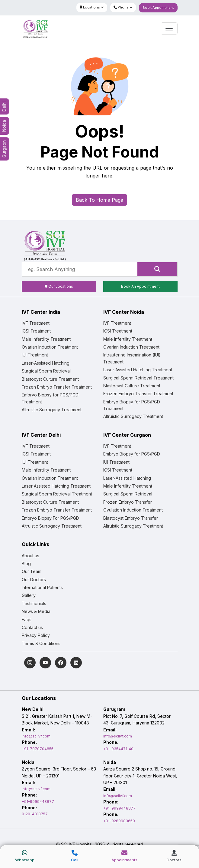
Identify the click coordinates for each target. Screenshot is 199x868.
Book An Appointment (140, 286)
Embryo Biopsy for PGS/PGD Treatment (50, 398)
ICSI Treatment (36, 331)
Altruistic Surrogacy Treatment (52, 410)
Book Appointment (158, 8)
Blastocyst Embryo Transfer (131, 518)
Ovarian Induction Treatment (50, 347)
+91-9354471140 (118, 749)
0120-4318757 (35, 814)
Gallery (29, 595)
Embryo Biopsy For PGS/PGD (50, 518)
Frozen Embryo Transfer (128, 502)
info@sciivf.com (36, 736)
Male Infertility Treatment (46, 339)
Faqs (27, 620)
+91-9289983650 (119, 821)
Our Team (32, 571)
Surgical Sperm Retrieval (46, 371)
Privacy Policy (36, 635)
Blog (26, 563)
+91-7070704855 (38, 749)
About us (30, 556)
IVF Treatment (36, 323)
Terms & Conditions (41, 643)
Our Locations (59, 286)
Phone (123, 7)
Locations (92, 7)
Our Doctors (34, 580)
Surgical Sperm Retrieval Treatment (138, 378)
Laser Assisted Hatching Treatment (138, 370)
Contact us (32, 627)
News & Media (36, 611)
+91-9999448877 (38, 802)
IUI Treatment (35, 355)
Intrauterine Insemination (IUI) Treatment (132, 358)
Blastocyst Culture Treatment (50, 379)
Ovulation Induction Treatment (133, 510)
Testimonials (34, 603)
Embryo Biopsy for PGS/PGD (132, 454)
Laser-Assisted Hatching (46, 363)
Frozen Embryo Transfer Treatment (57, 387)
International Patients (42, 587)
